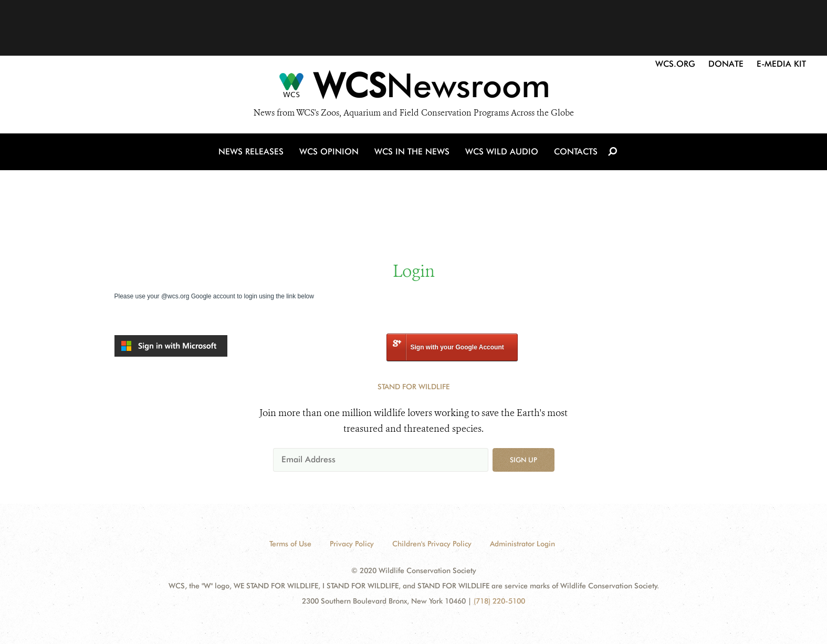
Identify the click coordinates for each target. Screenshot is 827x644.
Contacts (576, 152)
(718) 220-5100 (499, 601)
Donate (726, 64)
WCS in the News (412, 152)
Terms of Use (290, 544)
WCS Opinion (329, 152)
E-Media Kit (781, 64)
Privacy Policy (352, 544)
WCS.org (675, 64)
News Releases (251, 152)
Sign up (524, 460)
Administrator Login (522, 544)
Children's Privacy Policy (432, 544)
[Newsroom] (413, 88)
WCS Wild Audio (502, 152)
